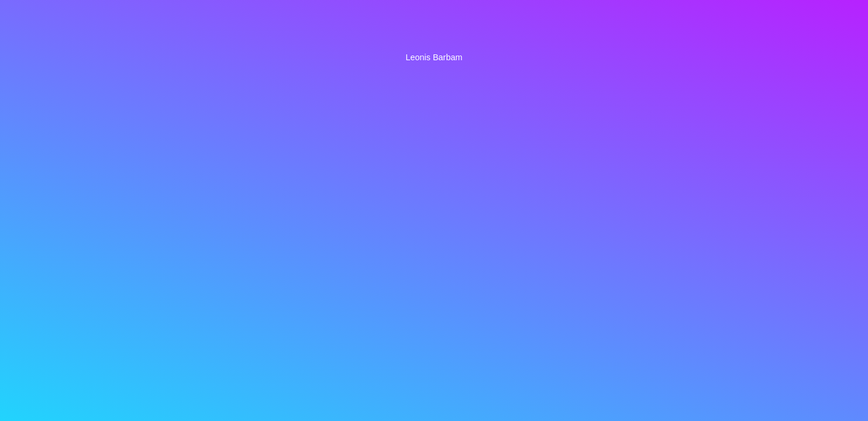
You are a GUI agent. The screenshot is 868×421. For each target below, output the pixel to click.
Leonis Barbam (434, 57)
